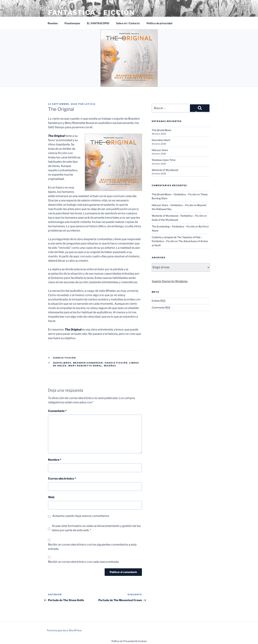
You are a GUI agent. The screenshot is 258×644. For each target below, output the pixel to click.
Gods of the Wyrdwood (165, 220)
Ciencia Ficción (64, 358)
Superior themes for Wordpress (170, 281)
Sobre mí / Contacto (128, 23)
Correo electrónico (62, 479)
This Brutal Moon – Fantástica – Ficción (174, 194)
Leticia (90, 104)
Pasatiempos (72, 23)
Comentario (57, 411)
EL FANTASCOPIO (98, 23)
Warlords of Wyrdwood (165, 170)
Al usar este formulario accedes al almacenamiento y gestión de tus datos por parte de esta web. (96, 528)
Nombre (55, 460)
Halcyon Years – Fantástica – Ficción (173, 205)
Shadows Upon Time (164, 160)
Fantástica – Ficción (91, 13)
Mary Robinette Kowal (85, 366)
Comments (161, 307)
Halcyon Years (160, 150)
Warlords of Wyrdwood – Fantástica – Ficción (178, 216)
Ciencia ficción (116, 363)
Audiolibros (62, 363)
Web (51, 497)
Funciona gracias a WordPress (64, 630)
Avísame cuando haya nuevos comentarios (81, 516)
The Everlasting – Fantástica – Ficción (173, 226)
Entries (159, 301)
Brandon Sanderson (88, 363)
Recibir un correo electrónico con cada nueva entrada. (84, 562)
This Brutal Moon (162, 130)
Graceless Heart (161, 140)
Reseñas (53, 23)
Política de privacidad (159, 23)
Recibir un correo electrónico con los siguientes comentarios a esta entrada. (92, 547)
